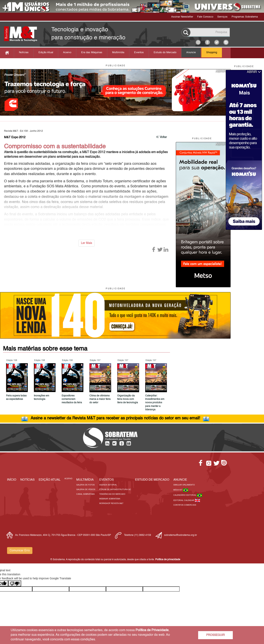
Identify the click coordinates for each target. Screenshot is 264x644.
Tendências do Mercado (112, 494)
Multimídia (118, 52)
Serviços (222, 17)
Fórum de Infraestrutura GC (115, 490)
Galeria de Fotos (85, 485)
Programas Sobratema (245, 17)
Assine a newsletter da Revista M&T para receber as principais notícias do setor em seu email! (115, 418)
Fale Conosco (205, 17)
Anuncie (191, 52)
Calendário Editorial (185, 495)
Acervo (67, 52)
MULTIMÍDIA (85, 480)
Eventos (139, 52)
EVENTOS (107, 480)
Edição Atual (46, 52)
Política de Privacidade (152, 630)
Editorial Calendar (184, 500)
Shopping (212, 52)
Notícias (24, 52)
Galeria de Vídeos (86, 490)
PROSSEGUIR (215, 635)
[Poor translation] (15, 583)
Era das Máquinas (92, 52)
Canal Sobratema (85, 494)
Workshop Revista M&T (111, 503)
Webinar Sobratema (110, 499)
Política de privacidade (168, 560)
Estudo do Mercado (165, 52)
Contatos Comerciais (185, 505)
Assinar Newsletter (182, 17)
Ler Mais (86, 243)
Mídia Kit (178, 490)
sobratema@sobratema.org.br (181, 535)
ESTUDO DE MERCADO (152, 480)
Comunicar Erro (20, 551)
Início (12, 480)
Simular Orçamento (184, 485)
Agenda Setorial (108, 485)
